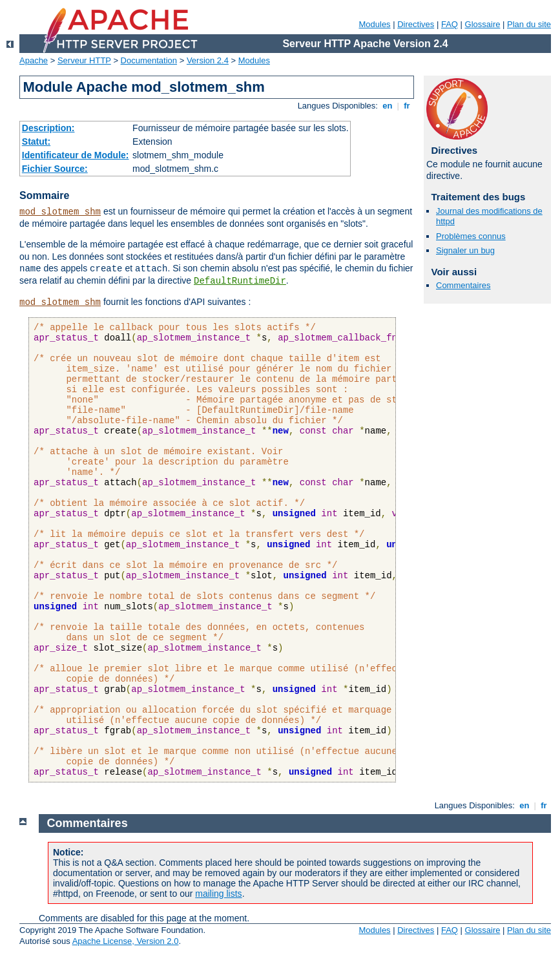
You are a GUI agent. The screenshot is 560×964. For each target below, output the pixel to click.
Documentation (149, 60)
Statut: (36, 141)
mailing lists (218, 894)
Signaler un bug (465, 250)
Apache (34, 60)
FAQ (450, 24)
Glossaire (483, 24)
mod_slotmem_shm (60, 212)
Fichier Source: (55, 169)
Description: (48, 128)
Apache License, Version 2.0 (126, 941)
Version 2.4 (208, 60)
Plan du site (529, 24)
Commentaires (463, 285)
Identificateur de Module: (76, 155)
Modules (374, 24)
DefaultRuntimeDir (240, 281)
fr (407, 106)
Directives (416, 24)
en (388, 106)
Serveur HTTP (84, 60)
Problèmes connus (471, 236)
